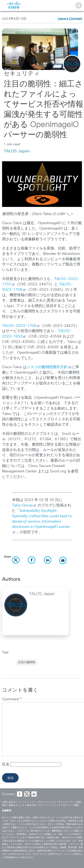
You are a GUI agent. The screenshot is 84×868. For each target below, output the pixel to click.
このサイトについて (46, 802)
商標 (76, 805)
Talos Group (24, 505)
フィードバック (26, 802)
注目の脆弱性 (27, 662)
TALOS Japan (17, 151)
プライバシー (45, 805)
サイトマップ (65, 802)
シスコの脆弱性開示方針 (47, 367)
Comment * (12, 699)
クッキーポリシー (63, 805)
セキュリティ (22, 74)
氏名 (6, 764)
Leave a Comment (70, 19)
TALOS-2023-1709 (19, 326)
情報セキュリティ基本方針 (22, 805)
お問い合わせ (9, 802)
